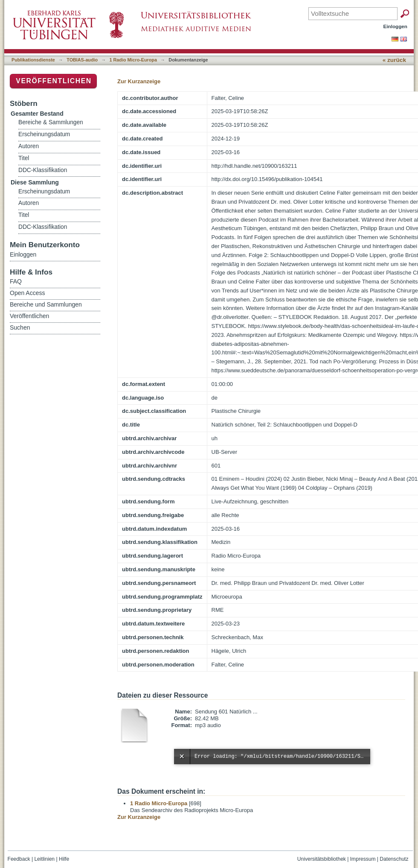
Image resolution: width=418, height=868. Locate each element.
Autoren (29, 146)
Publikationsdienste (33, 60)
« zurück (394, 60)
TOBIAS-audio (82, 60)
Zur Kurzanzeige (139, 81)
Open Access (28, 293)
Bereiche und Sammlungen (46, 304)
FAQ (16, 281)
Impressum (363, 859)
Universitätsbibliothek (322, 859)
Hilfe (64, 859)
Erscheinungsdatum (44, 134)
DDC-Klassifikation (43, 170)
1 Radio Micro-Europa (133, 60)
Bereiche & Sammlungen (51, 122)
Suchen (20, 327)
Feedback (19, 859)
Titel (24, 158)
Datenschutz (394, 859)
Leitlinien (44, 859)
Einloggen (396, 26)
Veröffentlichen (54, 81)
